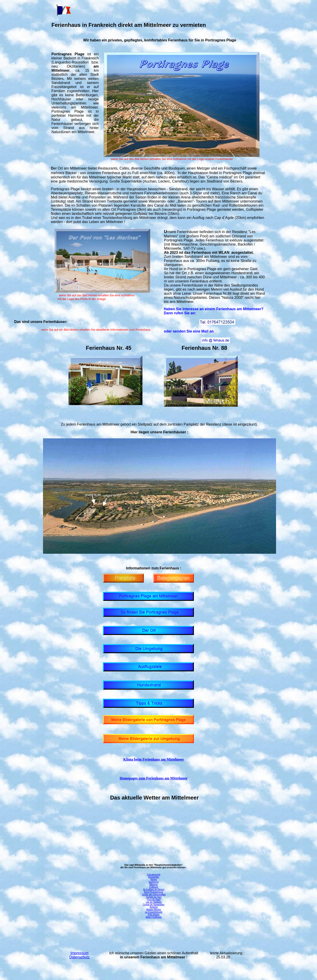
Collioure (153, 887)
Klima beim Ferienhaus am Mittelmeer (154, 759)
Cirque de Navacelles (154, 905)
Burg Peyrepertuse (153, 892)
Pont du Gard (153, 900)
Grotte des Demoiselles (154, 895)
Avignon (154, 907)
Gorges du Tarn (154, 897)
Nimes (154, 880)
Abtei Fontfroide (154, 917)
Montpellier (154, 877)
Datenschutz (80, 957)
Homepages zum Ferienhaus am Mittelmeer (154, 778)
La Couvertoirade (154, 912)
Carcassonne (154, 875)
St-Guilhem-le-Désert (154, 890)
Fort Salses (154, 915)
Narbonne (154, 882)
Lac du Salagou (154, 902)
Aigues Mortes (154, 910)
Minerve (154, 885)
